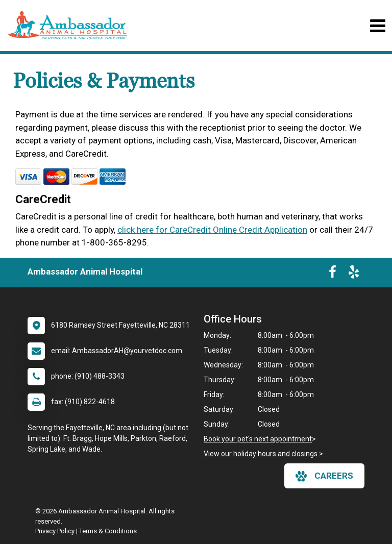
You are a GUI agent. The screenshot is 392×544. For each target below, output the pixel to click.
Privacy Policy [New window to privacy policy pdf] (55, 531)
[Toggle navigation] (377, 26)
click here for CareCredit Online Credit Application (212, 230)
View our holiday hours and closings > (263, 454)
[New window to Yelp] (354, 274)
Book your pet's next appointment (258, 439)
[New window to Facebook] (333, 274)
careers (324, 476)
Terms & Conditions (108, 531)
